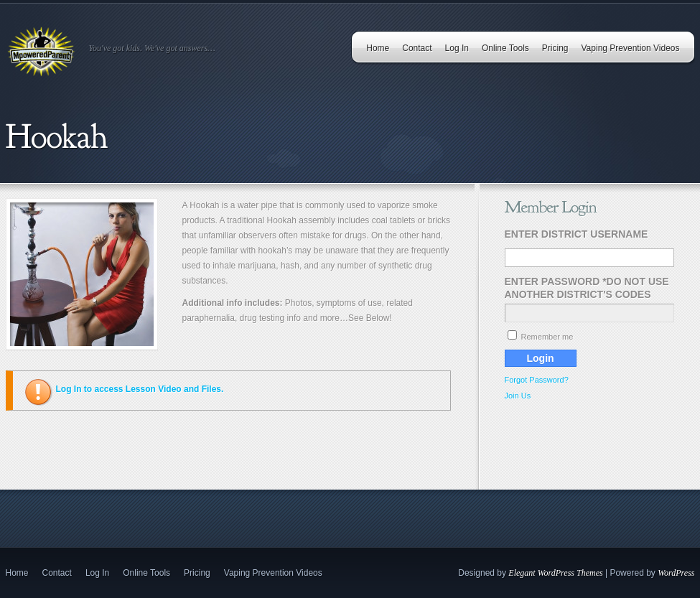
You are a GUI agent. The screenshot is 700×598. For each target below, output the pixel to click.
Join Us (518, 396)
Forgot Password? (537, 380)
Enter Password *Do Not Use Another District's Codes (587, 288)
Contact (417, 48)
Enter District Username (577, 234)
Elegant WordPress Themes (555, 573)
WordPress (676, 573)
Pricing (555, 48)
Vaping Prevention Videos (631, 48)
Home (378, 48)
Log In (457, 48)
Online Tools (505, 48)
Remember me (541, 337)
